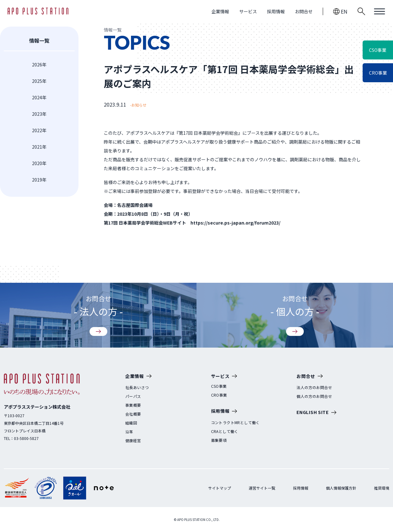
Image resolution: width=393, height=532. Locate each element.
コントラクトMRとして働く (235, 423)
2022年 (39, 130)
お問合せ (304, 11)
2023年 (39, 114)
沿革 (129, 432)
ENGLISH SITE (316, 413)
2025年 (39, 81)
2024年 (39, 97)
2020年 (39, 163)
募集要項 (219, 440)
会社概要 (133, 414)
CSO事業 (219, 386)
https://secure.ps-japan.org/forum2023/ (235, 223)
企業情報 (220, 11)
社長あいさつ (137, 387)
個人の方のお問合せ (314, 396)
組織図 (131, 423)
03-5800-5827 (26, 438)
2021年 (39, 147)
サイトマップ (220, 488)
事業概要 (133, 405)
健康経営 (133, 441)
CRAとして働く (225, 431)
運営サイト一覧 (262, 488)
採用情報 (276, 11)
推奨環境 (382, 488)
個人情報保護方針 (341, 488)
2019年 (39, 180)
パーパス (133, 396)
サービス (248, 11)
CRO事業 (219, 395)
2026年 (39, 65)
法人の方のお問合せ (314, 387)
